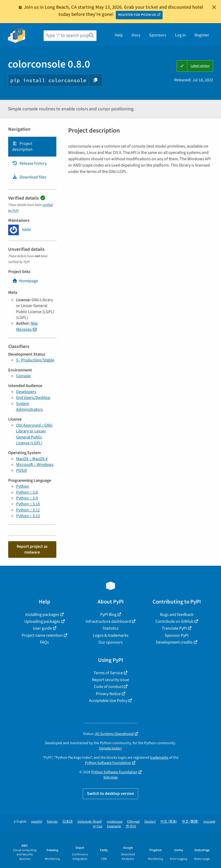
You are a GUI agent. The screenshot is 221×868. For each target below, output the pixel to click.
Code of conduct (108, 687)
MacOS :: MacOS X (32, 459)
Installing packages (42, 615)
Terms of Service (108, 673)
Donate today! (111, 748)
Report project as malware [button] (32, 549)
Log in (180, 35)
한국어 (131, 826)
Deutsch (150, 822)
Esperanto (114, 826)
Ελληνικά (133, 822)
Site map (111, 777)
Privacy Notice (108, 694)
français (52, 822)
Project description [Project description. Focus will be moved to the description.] (22, 147)
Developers (26, 392)
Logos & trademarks (111, 635)
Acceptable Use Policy (108, 701)
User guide (42, 628)
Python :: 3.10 (28, 504)
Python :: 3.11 (28, 510)
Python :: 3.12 (28, 516)
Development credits (174, 642)
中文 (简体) (169, 822)
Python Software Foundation (108, 763)
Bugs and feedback (177, 615)
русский (209, 822)
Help (119, 35)
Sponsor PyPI (177, 635)
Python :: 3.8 (27, 492)
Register (202, 35)
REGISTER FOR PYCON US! (137, 15)
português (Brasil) (90, 822)
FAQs (44, 642)
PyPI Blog (108, 615)
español (37, 822)
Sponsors (158, 35)
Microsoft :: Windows (35, 465)
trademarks (159, 758)
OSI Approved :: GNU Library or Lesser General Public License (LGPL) (34, 434)
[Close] (214, 7)
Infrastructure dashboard (108, 621)
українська (115, 822)
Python (22, 486)
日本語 (68, 822)
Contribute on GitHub (174, 621)
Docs (136, 35)
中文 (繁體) (190, 822)
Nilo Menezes (27, 326)
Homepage (25, 281)
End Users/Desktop (33, 398)
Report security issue (111, 680)
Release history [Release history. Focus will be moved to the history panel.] (29, 163)
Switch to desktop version (111, 794)
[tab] (32, 147)
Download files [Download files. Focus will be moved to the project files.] (29, 177)
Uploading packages (42, 621)
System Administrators (29, 407)
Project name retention (42, 635)
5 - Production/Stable (35, 360)
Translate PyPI (174, 628)
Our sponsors (111, 642)
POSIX (22, 470)
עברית (98, 826)
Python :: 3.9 (27, 498)
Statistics (111, 628)
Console (23, 376)
